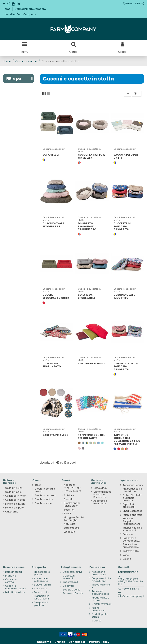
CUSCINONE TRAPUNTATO (52, 365)
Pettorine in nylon (15, 504)
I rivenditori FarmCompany (19, 14)
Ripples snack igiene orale (72, 504)
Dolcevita (68, 586)
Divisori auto (41, 592)
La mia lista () (134, 4)
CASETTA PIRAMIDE (55, 435)
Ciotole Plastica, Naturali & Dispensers (103, 495)
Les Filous (69, 532)
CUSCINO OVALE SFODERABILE (53, 225)
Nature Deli (70, 524)
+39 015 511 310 (131, 589)
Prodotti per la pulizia (42, 573)
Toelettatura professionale (131, 546)
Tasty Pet (69, 510)
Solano (127, 559)
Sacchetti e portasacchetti (131, 539)
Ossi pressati (71, 528)
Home (7, 9)
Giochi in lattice (44, 499)
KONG (38, 485)
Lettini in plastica (15, 592)
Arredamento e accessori (100, 599)
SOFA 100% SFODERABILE (87, 296)
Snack (68, 514)
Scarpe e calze (71, 590)
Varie (126, 555)
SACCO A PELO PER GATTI (126, 156)
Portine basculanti (98, 609)
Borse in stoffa (13, 572)
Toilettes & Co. (131, 551)
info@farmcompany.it (131, 596)
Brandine (11, 576)
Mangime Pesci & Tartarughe (74, 519)
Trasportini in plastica (42, 604)
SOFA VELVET (51, 155)
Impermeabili (71, 582)
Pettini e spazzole (132, 515)
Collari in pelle (13, 492)
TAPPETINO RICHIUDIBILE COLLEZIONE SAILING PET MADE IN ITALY (127, 439)
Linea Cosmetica (133, 511)
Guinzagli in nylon (16, 496)
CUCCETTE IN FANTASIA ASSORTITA (122, 226)
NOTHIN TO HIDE (73, 491)
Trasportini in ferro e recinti (42, 597)
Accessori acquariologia (73, 486)
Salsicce (69, 495)
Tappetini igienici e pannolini (133, 529)
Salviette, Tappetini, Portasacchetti (131, 521)
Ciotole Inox (100, 488)
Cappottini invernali (69, 577)
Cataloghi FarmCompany (31, 9)
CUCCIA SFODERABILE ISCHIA (56, 296)
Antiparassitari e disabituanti (132, 490)
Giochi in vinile (43, 503)
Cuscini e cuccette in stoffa (15, 587)
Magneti (96, 621)
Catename (12, 512)
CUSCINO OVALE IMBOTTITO (124, 296)
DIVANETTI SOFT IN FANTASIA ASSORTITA (126, 366)
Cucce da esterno (11, 581)
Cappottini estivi (72, 572)
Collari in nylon (14, 488)
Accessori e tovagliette (100, 502)
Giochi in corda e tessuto (45, 490)
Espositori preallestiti (129, 506)
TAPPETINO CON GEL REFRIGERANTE (91, 437)
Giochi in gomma (45, 495)
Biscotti (68, 499)
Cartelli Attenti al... (102, 604)
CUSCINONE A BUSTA (92, 363)
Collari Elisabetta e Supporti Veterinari (133, 498)
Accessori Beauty (133, 485)
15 (137, 94)
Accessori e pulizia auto (41, 580)
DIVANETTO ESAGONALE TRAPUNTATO (87, 226)
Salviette (128, 534)
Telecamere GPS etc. (101, 586)
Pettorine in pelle (14, 508)
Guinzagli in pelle (15, 500)
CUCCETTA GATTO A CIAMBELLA (91, 156)
